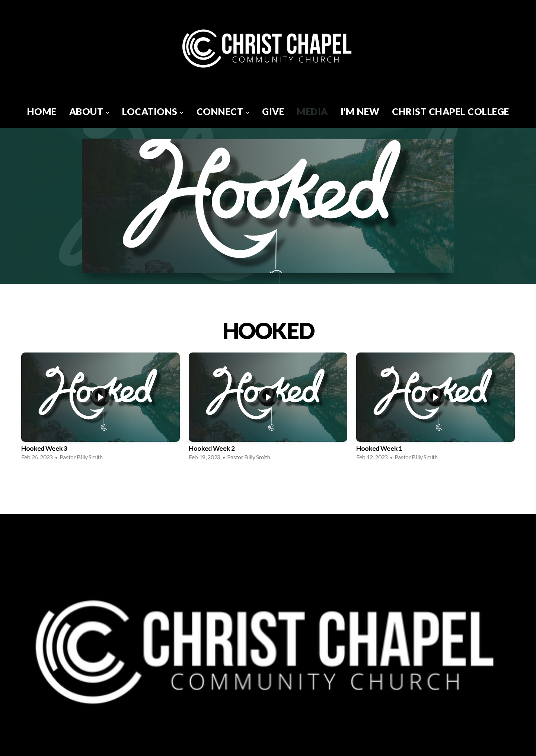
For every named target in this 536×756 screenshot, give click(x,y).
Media (312, 111)
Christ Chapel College (451, 111)
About (90, 111)
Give (273, 111)
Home (42, 111)
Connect (223, 111)
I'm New (360, 111)
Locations (153, 111)
